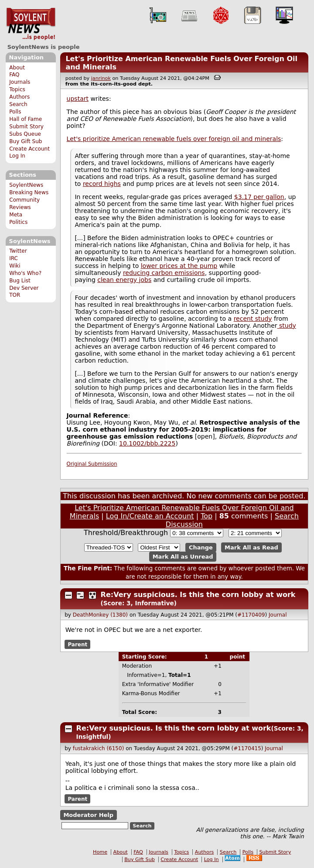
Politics (18, 222)
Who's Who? (25, 273)
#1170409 (251, 615)
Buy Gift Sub (26, 141)
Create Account (29, 149)
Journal (278, 615)
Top (206, 516)
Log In (17, 156)
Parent (77, 644)
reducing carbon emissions (164, 273)
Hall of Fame (26, 119)
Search (18, 104)
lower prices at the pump (179, 266)
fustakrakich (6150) (99, 748)
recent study (253, 319)
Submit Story (26, 127)
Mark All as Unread (183, 557)
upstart (78, 99)
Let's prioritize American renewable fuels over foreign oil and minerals (174, 139)
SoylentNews (31, 24)
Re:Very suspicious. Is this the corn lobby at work (198, 595)
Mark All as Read (251, 547)
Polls (15, 112)
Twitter (18, 251)
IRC (14, 258)
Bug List (20, 281)
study (287, 326)
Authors (19, 97)
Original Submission (92, 464)
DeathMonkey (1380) (100, 615)
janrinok (101, 78)
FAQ (14, 75)
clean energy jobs (124, 280)
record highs (102, 184)
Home (100, 852)
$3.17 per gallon (259, 197)
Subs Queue (25, 134)
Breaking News (29, 192)
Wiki (15, 266)
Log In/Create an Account (150, 516)
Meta (16, 215)
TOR (15, 295)
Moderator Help (88, 815)
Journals (20, 82)
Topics (17, 89)
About (17, 68)
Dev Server (24, 288)
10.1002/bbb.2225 (147, 443)
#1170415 (247, 748)
